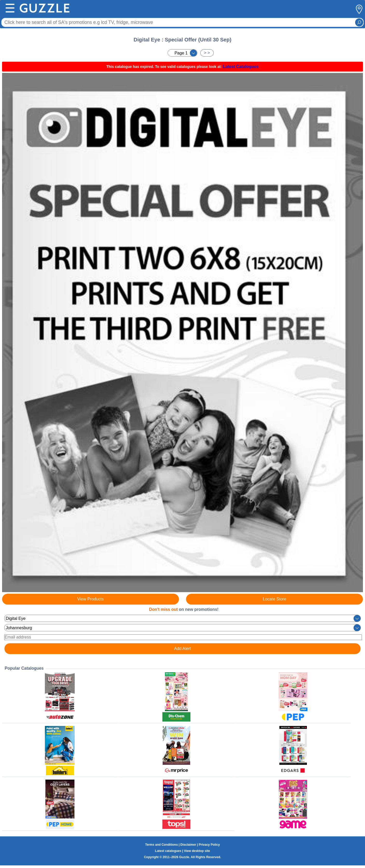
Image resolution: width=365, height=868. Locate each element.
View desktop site (197, 851)
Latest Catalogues (241, 66)
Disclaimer (188, 845)
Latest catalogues (168, 851)
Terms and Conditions (162, 845)
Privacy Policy (209, 845)
